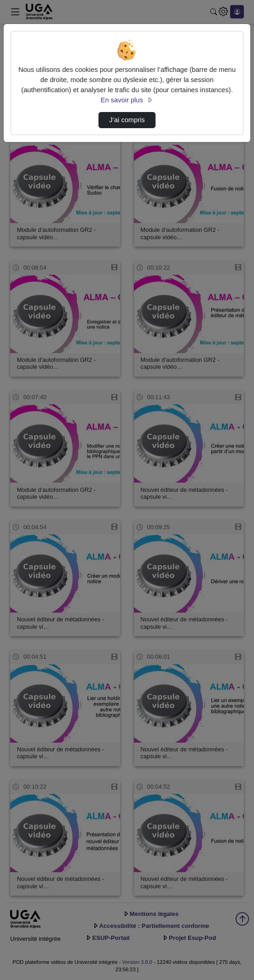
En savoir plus (127, 100)
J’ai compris (127, 120)
